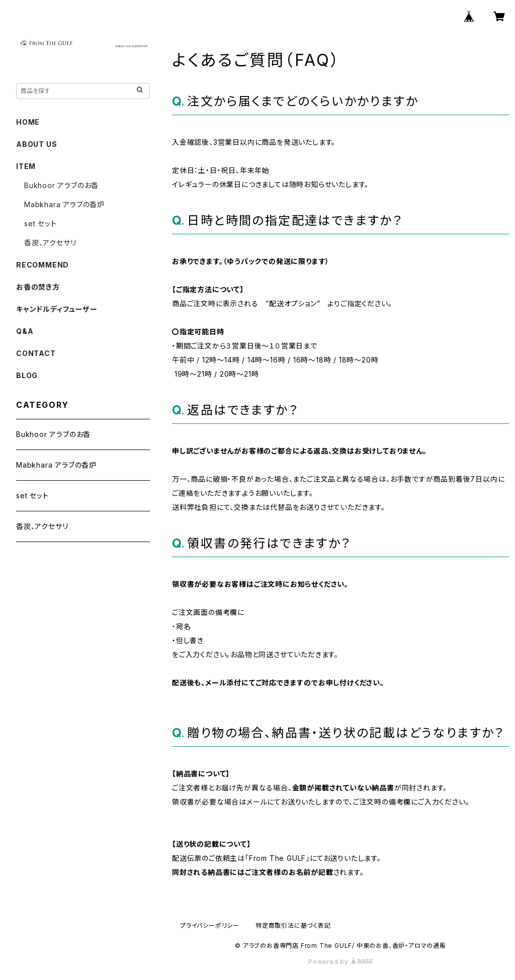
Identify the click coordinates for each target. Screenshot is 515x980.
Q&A (25, 331)
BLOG (27, 375)
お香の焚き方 (38, 287)
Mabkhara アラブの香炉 (64, 204)
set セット (40, 224)
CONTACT (36, 353)
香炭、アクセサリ (50, 243)
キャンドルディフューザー (57, 309)
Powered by (340, 962)
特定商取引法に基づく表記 (293, 925)
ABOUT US (36, 144)
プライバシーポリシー (210, 925)
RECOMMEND (42, 265)
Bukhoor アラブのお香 (61, 185)
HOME (28, 122)
